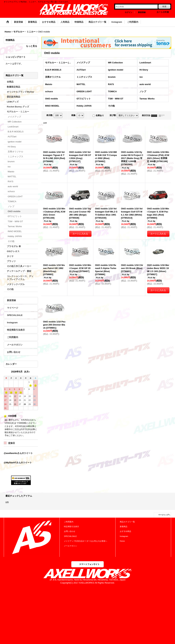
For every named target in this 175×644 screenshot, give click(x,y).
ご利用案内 (13, 337)
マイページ (13, 308)
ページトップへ (164, 515)
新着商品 (124, 527)
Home (122, 541)
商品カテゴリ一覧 (127, 522)
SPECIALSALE (15, 315)
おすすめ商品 (125, 531)
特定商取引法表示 (16, 330)
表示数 (50, 115)
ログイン (129, 12)
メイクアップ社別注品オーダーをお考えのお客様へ (86, 541)
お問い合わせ (14, 352)
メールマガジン (15, 345)
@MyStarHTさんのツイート (18, 463)
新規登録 (142, 12)
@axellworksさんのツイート (18, 453)
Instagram (12, 323)
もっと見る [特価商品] (32, 46)
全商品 (10, 82)
